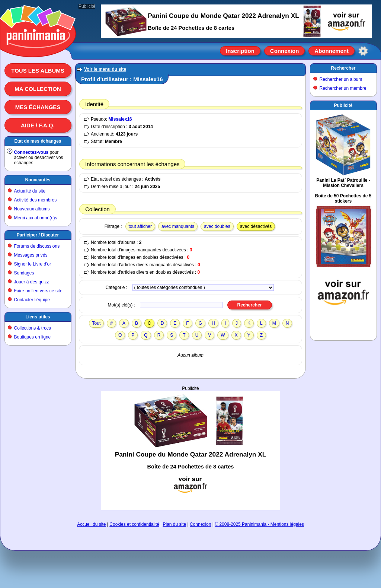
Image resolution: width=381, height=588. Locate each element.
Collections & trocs (33, 328)
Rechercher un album (341, 79)
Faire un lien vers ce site (38, 291)
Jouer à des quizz (32, 282)
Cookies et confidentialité (134, 524)
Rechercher (343, 68)
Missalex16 (120, 119)
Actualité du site (30, 191)
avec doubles (217, 226)
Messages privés (31, 255)
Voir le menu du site (105, 69)
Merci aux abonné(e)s (36, 218)
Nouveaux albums (32, 209)
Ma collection (38, 89)
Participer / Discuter (38, 235)
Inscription (240, 51)
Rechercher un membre (343, 88)
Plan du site (175, 524)
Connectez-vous (31, 152)
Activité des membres (36, 200)
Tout (97, 323)
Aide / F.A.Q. (38, 125)
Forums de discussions (37, 246)
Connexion (285, 51)
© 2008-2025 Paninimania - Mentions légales (259, 524)
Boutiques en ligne (33, 337)
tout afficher (140, 226)
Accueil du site (91, 524)
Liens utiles (38, 317)
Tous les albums (38, 71)
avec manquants (178, 226)
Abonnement (332, 51)
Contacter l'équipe (32, 300)
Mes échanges (38, 107)
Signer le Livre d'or (33, 264)
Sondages (24, 273)
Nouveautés (38, 180)
